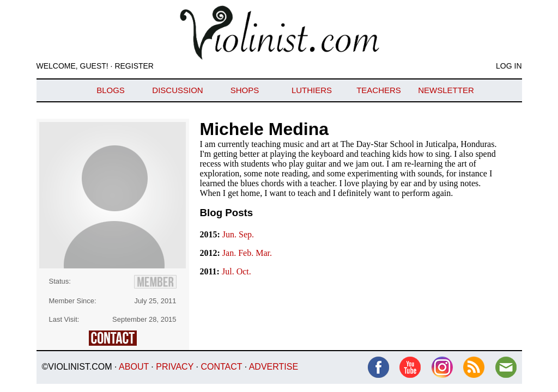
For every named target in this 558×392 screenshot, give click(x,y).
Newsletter (446, 90)
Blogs (111, 90)
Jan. (230, 253)
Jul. (229, 271)
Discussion (177, 90)
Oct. (244, 271)
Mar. (264, 253)
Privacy (175, 367)
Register (134, 66)
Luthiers (312, 90)
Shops (245, 90)
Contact (221, 367)
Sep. (246, 234)
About (134, 367)
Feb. (247, 253)
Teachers (379, 90)
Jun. (231, 234)
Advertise (274, 367)
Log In (509, 66)
